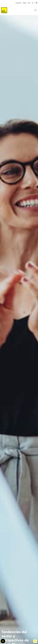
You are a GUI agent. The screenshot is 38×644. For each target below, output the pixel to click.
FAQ (29, 3)
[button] (35, 10)
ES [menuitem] (33, 3)
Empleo (25, 3)
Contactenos (18, 3)
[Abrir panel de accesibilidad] (3, 641)
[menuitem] (34, 3)
